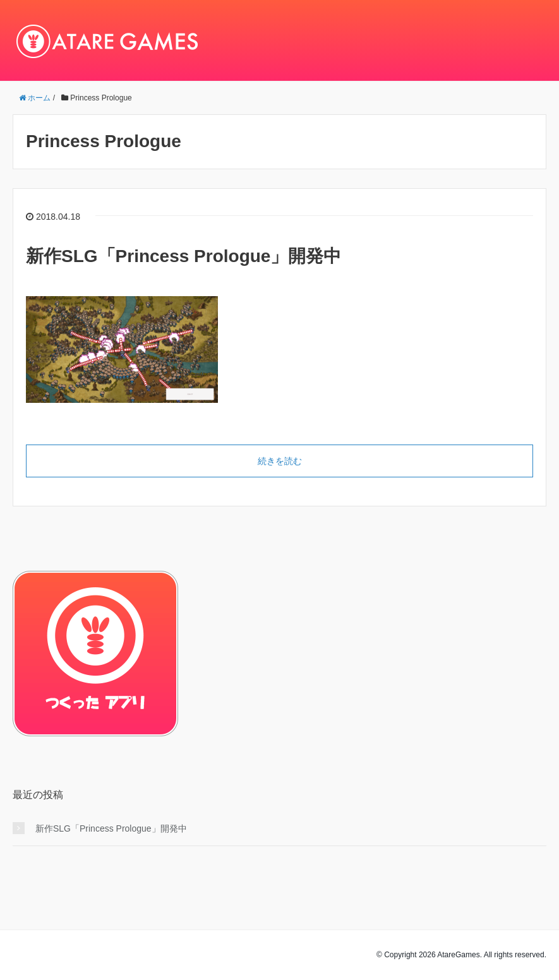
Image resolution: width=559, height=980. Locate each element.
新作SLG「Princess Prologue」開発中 (183, 256)
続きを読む (280, 461)
